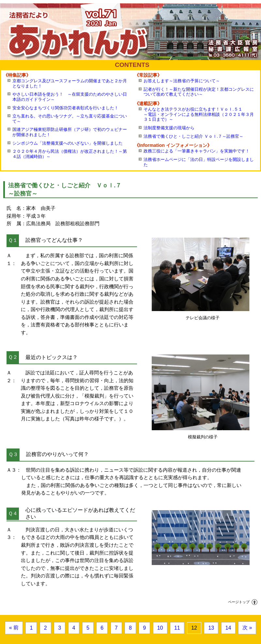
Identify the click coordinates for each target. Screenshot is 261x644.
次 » (247, 628)
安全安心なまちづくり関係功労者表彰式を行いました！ (65, 108)
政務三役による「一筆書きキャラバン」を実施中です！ (197, 151)
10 (160, 628)
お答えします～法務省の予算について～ (182, 81)
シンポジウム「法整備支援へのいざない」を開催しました (68, 143)
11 (177, 628)
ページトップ (239, 602)
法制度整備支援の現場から (169, 128)
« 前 (14, 628)
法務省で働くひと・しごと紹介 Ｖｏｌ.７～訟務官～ (193, 136)
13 (211, 628)
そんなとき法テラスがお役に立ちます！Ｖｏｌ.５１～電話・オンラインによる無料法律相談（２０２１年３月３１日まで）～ (199, 114)
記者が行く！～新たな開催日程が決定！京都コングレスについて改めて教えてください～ (199, 92)
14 (228, 628)
